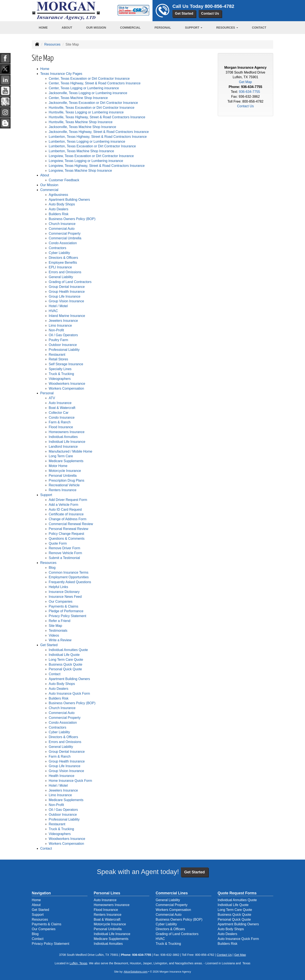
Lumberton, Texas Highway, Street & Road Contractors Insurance (98, 137)
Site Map (55, 626)
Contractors (58, 248)
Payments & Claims (64, 606)
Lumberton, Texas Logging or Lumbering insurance (87, 141)
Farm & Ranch (60, 422)
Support (38, 915)
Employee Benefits (63, 263)
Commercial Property (65, 233)
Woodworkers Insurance (67, 384)
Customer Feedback (64, 180)
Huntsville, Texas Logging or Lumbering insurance (86, 112)
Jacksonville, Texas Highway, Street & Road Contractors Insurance (99, 132)
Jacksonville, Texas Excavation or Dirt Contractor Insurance (93, 103)
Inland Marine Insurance (67, 316)
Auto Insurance (60, 403)
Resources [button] (227, 28)
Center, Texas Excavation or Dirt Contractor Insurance (89, 79)
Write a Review (60, 640)
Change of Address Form (68, 519)
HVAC (53, 311)
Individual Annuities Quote (68, 650)
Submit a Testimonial (64, 558)
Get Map (245, 82)
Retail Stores (58, 359)
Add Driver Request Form (68, 500)
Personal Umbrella (63, 476)
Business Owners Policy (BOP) (72, 219)
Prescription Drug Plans (67, 480)
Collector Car (59, 413)
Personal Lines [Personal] (107, 893)
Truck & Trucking (61, 374)
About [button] (45, 175)
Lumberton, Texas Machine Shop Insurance (81, 151)
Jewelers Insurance (63, 321)
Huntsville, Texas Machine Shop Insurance (81, 122)
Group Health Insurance (67, 292)
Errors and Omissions (65, 272)
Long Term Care (61, 456)
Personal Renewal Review (69, 529)
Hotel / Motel (58, 306)
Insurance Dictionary (64, 592)
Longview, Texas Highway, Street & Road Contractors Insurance (97, 166)
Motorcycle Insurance (65, 471)
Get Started (184, 13)
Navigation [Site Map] (41, 893)
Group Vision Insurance (66, 301)
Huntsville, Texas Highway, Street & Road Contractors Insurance (97, 117)
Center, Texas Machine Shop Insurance (78, 98)
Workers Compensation (66, 388)
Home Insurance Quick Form (70, 781)
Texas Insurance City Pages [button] (61, 74)
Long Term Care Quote (66, 660)
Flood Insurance (61, 427)
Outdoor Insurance (63, 345)
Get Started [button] (49, 645)
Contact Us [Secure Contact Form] (245, 106)
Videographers (60, 379)
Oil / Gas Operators (63, 335)
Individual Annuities (63, 437)
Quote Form (58, 543)
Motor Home (58, 466)
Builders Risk (59, 214)
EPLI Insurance (60, 267)
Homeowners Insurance (67, 432)
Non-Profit (56, 330)
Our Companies (61, 602)
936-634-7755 (252, 87)
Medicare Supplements (66, 461)
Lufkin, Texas (78, 963)
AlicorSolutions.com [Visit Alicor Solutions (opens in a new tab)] (136, 972)
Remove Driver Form (64, 548)
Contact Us (210, 13)
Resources (52, 44)
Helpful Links (58, 587)
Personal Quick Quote (65, 669)
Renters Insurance (63, 490)
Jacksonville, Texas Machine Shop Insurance (82, 127)
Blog (52, 568)
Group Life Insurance (64, 296)
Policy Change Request (66, 534)
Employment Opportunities (69, 577)
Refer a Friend (60, 621)
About (67, 28)
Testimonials (58, 631)
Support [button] (194, 28)
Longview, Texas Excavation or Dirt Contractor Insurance (91, 156)
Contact (259, 28)
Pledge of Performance (66, 611)
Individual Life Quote (64, 655)
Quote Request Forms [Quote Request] (237, 893)
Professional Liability (64, 350)
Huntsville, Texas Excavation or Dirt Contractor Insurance (91, 108)
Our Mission (96, 28)
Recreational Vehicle (64, 485)
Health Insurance (62, 776)
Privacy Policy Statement (67, 616)
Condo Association (63, 243)
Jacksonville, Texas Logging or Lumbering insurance (88, 93)
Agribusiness (58, 195)
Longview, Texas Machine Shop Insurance (80, 171)
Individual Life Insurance (67, 442)
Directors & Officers (63, 258)
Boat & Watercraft (62, 408)
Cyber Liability (59, 253)
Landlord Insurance (63, 447)
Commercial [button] (49, 190)
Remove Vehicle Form (65, 553)
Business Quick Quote (65, 664)
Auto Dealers (59, 209)
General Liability (61, 277)
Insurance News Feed (65, 597)
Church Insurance (62, 224)
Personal (163, 28)
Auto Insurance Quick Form (69, 694)
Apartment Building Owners (69, 200)
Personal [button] (47, 393)
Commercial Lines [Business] (172, 893)
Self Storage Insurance (66, 364)
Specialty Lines (60, 369)
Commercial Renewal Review (71, 524)
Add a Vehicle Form (64, 505)
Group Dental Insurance (67, 287)
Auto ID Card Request (65, 510)
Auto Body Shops (62, 204)
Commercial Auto (62, 229)
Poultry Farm (58, 340)
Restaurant (57, 355)
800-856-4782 (220, 6)
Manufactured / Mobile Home (70, 451)
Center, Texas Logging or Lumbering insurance (84, 88)
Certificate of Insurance (66, 514)
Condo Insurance (62, 418)
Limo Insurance (60, 326)
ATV (52, 398)
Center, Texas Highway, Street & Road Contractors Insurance (95, 83)
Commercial (130, 28)
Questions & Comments (67, 539)
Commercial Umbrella (65, 238)
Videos (54, 635)
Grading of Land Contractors (70, 282)
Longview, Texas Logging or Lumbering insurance (86, 161)
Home (43, 28)
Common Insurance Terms (69, 572)
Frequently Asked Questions (70, 582)
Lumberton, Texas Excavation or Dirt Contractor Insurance (92, 146)
